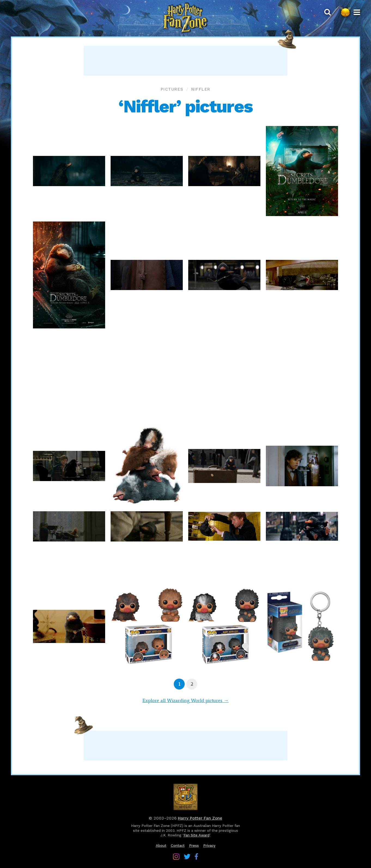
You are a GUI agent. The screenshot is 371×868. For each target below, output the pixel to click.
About (161, 846)
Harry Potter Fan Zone (200, 818)
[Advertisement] (185, 61)
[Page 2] (192, 684)
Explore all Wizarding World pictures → (185, 700)
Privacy (209, 846)
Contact (178, 846)
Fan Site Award (197, 835)
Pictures (172, 89)
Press (194, 846)
